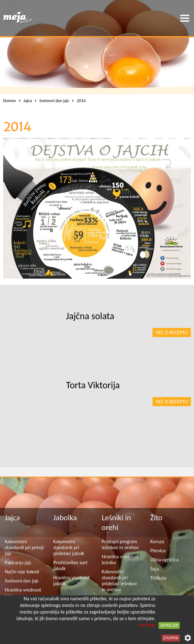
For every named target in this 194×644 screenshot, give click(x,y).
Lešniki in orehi (116, 522)
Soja (155, 569)
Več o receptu (172, 333)
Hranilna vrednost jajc (23, 593)
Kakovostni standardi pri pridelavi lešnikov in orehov (119, 581)
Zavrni (171, 638)
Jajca (12, 518)
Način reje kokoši (22, 572)
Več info (147, 625)
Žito (156, 518)
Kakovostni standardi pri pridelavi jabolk (69, 547)
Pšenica (158, 551)
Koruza (157, 541)
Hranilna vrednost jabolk (71, 581)
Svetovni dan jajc (22, 581)
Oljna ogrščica (164, 560)
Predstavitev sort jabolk (70, 565)
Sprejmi (169, 625)
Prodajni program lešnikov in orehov (120, 544)
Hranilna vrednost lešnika (120, 559)
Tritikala (158, 578)
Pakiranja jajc (18, 562)
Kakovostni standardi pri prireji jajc (24, 547)
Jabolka (65, 518)
